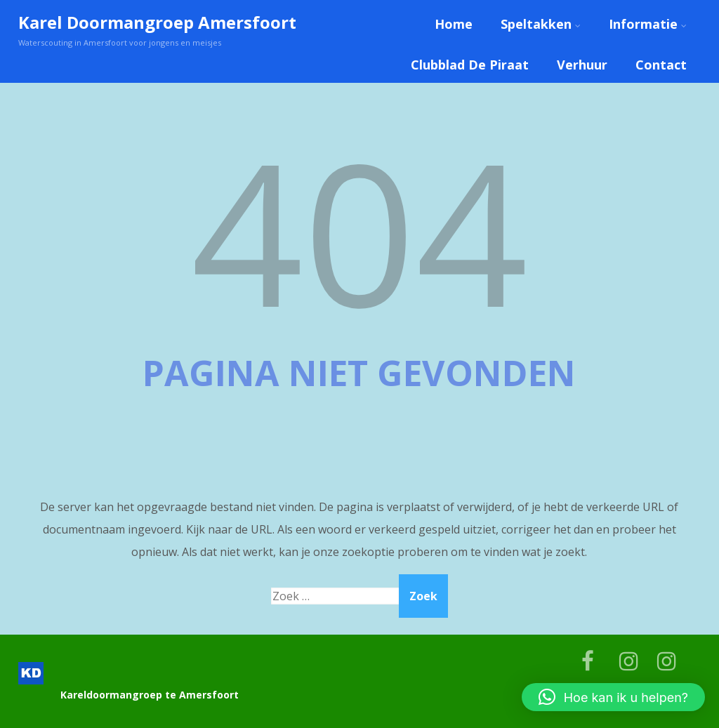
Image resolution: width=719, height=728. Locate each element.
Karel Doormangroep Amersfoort (157, 22)
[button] (613, 697)
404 (359, 231)
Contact (661, 65)
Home (454, 24)
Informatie (648, 24)
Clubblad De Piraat (470, 65)
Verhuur (582, 65)
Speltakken (541, 24)
